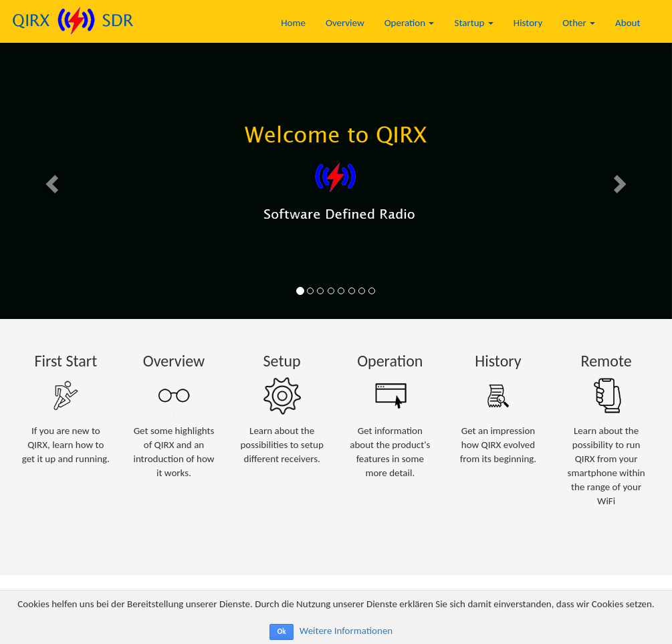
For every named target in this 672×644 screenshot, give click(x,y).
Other (579, 23)
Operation (410, 23)
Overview (345, 23)
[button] (50, 180)
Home (293, 23)
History (528, 23)
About (628, 23)
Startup (473, 23)
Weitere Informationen (346, 631)
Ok (282, 632)
